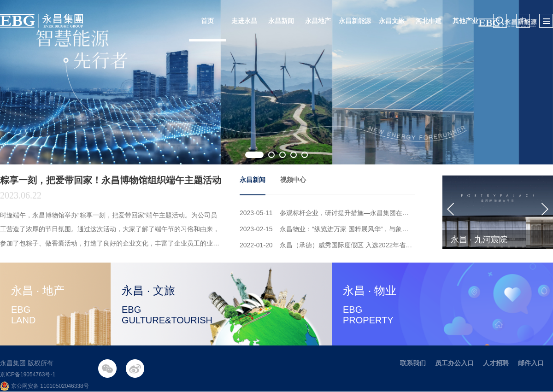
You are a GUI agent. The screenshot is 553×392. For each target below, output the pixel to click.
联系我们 (413, 363)
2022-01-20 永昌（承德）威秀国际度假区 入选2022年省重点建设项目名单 (327, 245)
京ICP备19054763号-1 (28, 374)
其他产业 (465, 21)
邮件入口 (531, 363)
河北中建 (429, 21)
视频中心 (293, 180)
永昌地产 (318, 21)
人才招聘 (496, 363)
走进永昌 (244, 21)
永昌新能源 (355, 21)
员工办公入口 (454, 363)
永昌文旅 (392, 21)
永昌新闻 (281, 21)
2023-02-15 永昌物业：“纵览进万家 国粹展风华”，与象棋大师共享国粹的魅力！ (327, 229)
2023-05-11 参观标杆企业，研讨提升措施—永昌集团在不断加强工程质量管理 (327, 213)
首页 (207, 21)
